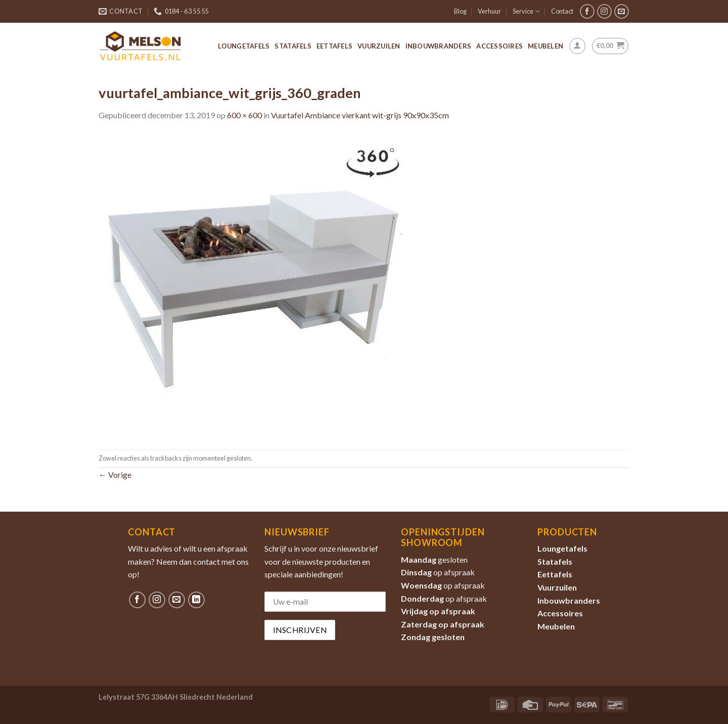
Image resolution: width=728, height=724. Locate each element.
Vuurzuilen (379, 46)
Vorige (115, 474)
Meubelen (545, 46)
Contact (562, 11)
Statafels (293, 46)
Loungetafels (244, 46)
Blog (460, 11)
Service (526, 11)
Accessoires (499, 46)
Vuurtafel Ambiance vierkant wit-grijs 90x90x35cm (360, 115)
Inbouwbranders (439, 46)
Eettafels (334, 46)
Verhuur (489, 11)
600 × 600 (244, 115)
